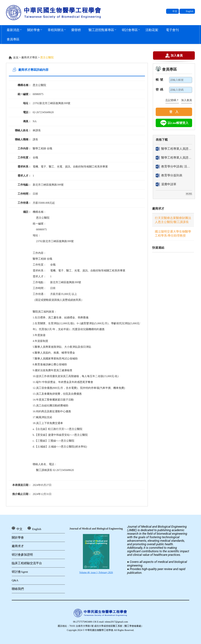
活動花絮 (152, 30)
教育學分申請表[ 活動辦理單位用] (174, 167)
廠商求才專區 (29, 57)
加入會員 (177, 56)
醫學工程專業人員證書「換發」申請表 (174, 158)
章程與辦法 (56, 30)
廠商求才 (158, 209)
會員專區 (13, 39)
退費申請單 (166, 184)
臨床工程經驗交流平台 (27, 563)
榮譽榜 (76, 30)
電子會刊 (172, 30)
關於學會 (34, 30)
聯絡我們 (18, 589)
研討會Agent (20, 572)
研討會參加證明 (22, 555)
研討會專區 (130, 30)
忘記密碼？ (172, 100)
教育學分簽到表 (169, 175)
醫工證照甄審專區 (101, 30)
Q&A (15, 580)
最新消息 (13, 30)
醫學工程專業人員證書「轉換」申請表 (174, 149)
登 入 (174, 112)
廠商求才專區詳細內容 (33, 70)
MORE (189, 193)
